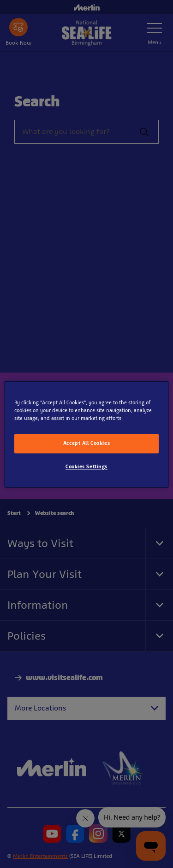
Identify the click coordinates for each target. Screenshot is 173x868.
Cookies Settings (86, 466)
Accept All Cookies (86, 443)
